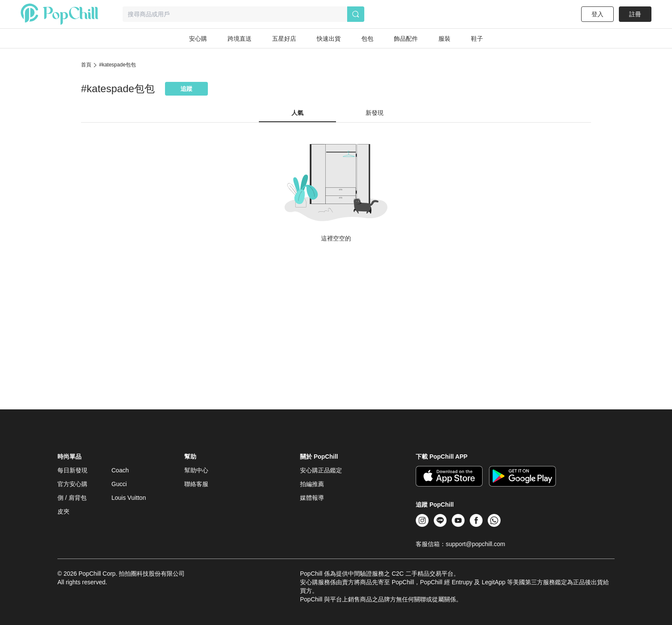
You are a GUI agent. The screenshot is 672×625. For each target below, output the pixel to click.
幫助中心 (196, 470)
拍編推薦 (312, 484)
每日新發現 (72, 470)
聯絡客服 (196, 484)
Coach (120, 470)
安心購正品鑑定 (321, 470)
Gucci (119, 484)
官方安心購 (72, 484)
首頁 (86, 65)
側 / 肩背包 (72, 498)
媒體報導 (312, 498)
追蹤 (186, 89)
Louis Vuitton (129, 498)
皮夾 (63, 511)
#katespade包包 (117, 65)
